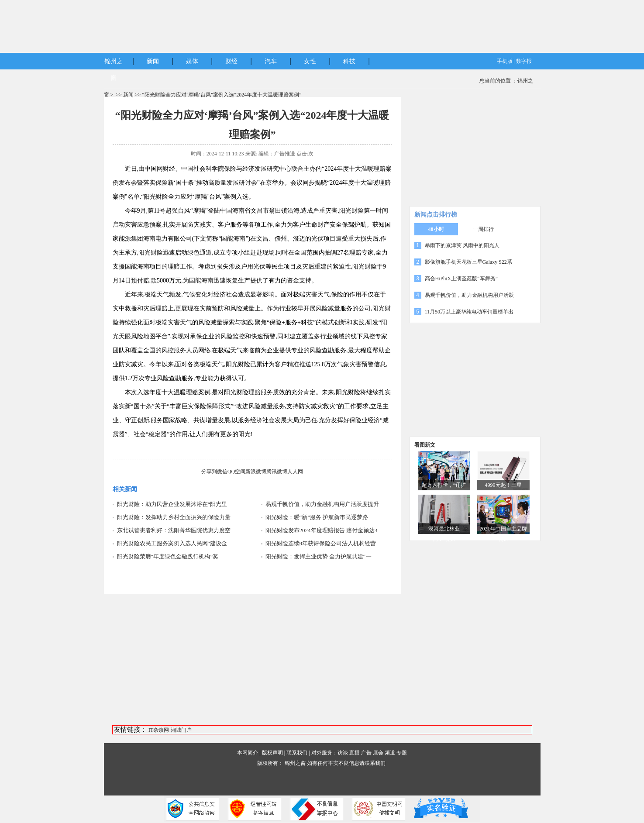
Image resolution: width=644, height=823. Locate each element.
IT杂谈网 (159, 730)
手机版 (505, 61)
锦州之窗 (295, 763)
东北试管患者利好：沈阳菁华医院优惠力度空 (174, 530)
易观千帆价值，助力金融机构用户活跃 (469, 295)
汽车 (271, 61)
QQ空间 (236, 472)
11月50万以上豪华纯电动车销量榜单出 (469, 312)
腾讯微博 (277, 472)
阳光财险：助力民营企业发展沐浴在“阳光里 (172, 504)
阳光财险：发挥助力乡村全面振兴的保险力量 (174, 517)
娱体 (192, 61)
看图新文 (425, 445)
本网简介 (248, 753)
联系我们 (297, 753)
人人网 (295, 472)
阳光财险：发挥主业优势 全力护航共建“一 (319, 556)
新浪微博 (256, 472)
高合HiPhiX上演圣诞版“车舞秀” (461, 279)
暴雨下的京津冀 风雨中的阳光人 (462, 245)
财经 (231, 61)
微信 (222, 472)
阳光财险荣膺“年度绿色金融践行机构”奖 (168, 556)
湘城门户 (181, 730)
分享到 (209, 472)
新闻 (153, 61)
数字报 (524, 61)
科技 (349, 61)
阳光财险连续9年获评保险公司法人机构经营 (321, 543)
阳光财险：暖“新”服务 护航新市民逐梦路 (317, 517)
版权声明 (272, 753)
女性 (310, 61)
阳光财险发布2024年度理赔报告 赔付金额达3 (322, 530)
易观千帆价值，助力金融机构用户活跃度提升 (322, 504)
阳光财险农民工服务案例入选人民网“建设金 (172, 543)
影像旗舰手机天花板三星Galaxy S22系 (468, 262)
